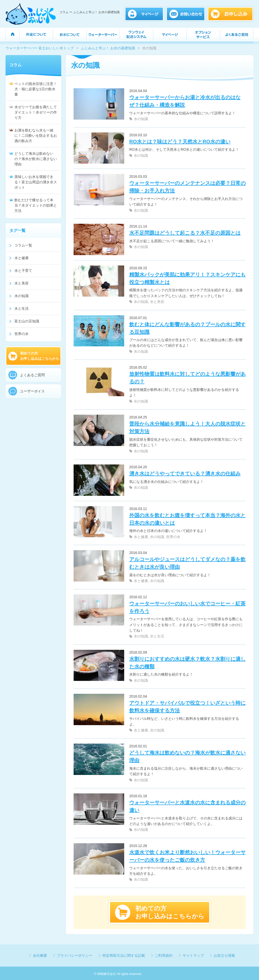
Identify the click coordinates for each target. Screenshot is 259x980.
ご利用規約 (164, 955)
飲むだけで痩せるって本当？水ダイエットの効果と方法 (36, 205)
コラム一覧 (23, 245)
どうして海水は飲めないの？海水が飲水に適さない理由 (36, 159)
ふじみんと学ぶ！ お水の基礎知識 (108, 48)
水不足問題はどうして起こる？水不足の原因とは (185, 233)
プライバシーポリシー (75, 955)
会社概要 (40, 955)
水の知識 (141, 119)
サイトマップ (193, 955)
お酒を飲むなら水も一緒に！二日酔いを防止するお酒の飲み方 (36, 136)
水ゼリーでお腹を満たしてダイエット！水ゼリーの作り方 (36, 112)
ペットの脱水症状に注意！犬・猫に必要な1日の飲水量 (36, 89)
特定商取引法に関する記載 (124, 955)
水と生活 (157, 636)
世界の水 (173, 537)
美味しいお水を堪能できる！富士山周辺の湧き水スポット (36, 182)
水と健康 (141, 537)
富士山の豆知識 (27, 321)
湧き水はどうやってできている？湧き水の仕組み (185, 474)
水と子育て (23, 271)
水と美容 (157, 302)
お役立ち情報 (224, 955)
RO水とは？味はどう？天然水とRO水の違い (180, 142)
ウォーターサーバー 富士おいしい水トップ (40, 48)
